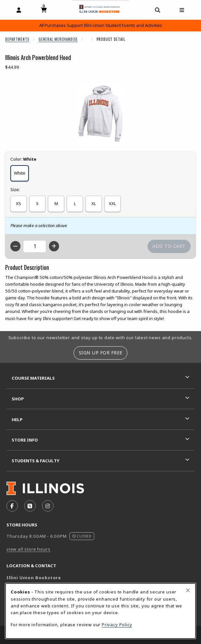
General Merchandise (58, 39)
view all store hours (29, 549)
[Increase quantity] (54, 246)
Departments (17, 39)
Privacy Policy (117, 625)
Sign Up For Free (101, 353)
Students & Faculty (35, 461)
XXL (112, 203)
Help (17, 420)
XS (18, 203)
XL (94, 203)
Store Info (25, 440)
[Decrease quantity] (15, 246)
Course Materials (33, 378)
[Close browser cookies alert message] (188, 590)
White (20, 173)
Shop (18, 399)
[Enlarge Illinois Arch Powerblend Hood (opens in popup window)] (100, 113)
